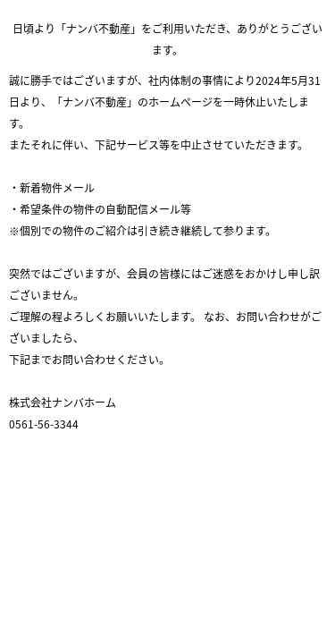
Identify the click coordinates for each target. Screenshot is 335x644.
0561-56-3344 (44, 424)
